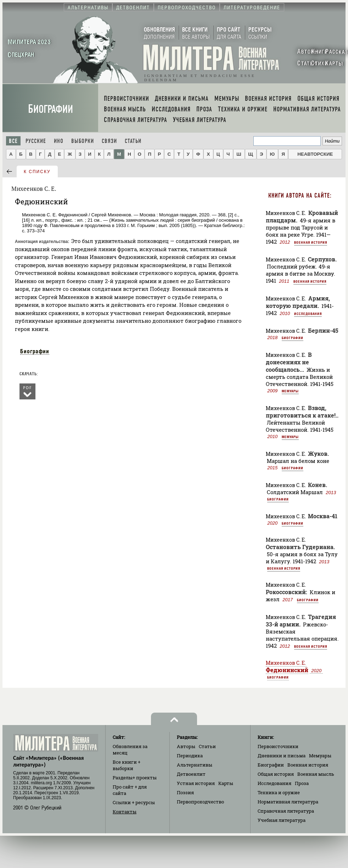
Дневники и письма (282, 756)
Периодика (190, 756)
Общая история (276, 774)
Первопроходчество (200, 802)
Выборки (83, 141)
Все (13, 141)
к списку (37, 172)
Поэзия (185, 792)
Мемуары (290, 391)
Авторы (186, 746)
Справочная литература (286, 811)
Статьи (133, 141)
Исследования (308, 314)
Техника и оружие (279, 792)
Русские (36, 141)
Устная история (196, 783)
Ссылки (134, 802)
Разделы (135, 778)
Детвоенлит (191, 774)
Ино (59, 141)
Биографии (50, 109)
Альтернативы (195, 765)
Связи (109, 141)
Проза (302, 783)
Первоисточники (278, 746)
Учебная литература (282, 820)
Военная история (311, 242)
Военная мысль (316, 774)
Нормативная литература (288, 802)
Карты (226, 783)
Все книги (127, 765)
